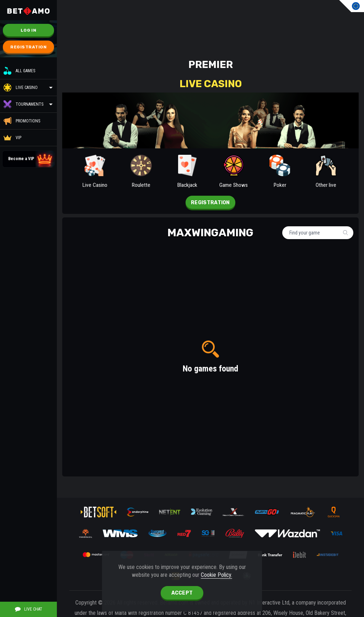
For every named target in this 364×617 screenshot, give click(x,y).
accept (182, 593)
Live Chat (29, 609)
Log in (28, 30)
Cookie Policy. (216, 575)
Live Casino (27, 88)
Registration (28, 47)
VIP (12, 138)
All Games (19, 71)
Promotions (22, 121)
